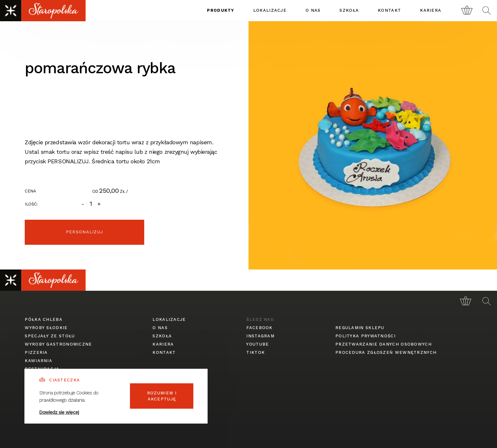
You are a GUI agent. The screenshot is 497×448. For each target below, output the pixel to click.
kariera (431, 10)
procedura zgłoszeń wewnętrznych (386, 352)
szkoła (349, 10)
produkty (220, 10)
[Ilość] (91, 204)
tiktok (255, 352)
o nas (313, 10)
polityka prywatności (365, 336)
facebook (259, 328)
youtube (258, 344)
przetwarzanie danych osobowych (384, 344)
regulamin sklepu (360, 328)
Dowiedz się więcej (59, 412)
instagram (260, 336)
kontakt (389, 10)
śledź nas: (261, 319)
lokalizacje (270, 10)
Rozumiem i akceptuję (162, 396)
